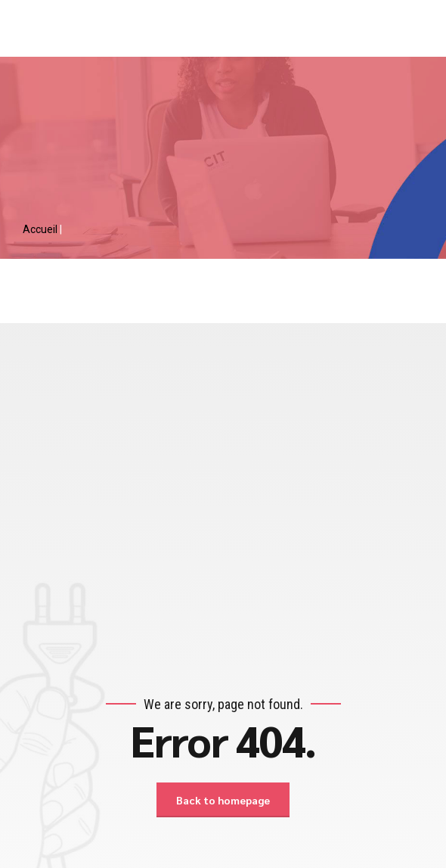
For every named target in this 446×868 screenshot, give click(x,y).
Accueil (41, 229)
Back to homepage (223, 800)
